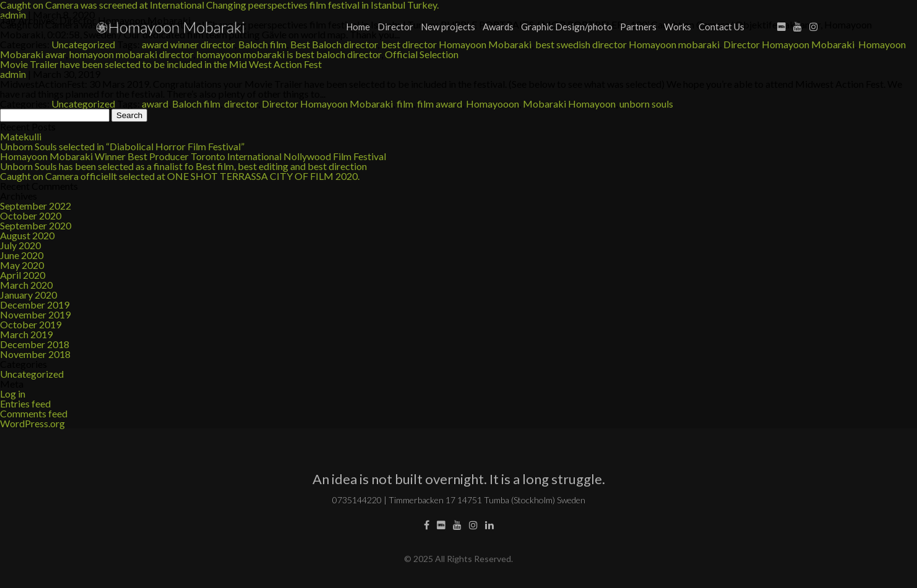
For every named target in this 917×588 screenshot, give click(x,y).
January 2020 (28, 295)
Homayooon (493, 104)
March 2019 (26, 334)
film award (440, 104)
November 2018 (35, 354)
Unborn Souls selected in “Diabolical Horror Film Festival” (122, 146)
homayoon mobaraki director (131, 54)
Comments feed (34, 413)
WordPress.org (32, 423)
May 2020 (22, 265)
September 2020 (36, 225)
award (155, 104)
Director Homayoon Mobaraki (327, 104)
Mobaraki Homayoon (569, 104)
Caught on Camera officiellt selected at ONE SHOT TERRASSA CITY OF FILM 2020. (180, 176)
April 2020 (23, 275)
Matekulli (21, 136)
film (405, 104)
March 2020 (26, 285)
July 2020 (20, 245)
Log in (13, 394)
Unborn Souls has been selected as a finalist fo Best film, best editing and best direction (183, 166)
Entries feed (25, 403)
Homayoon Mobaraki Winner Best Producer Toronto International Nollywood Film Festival (193, 156)
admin (13, 74)
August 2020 (27, 235)
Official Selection (422, 54)
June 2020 (22, 255)
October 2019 (31, 324)
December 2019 (35, 305)
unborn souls (646, 104)
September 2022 (36, 206)
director (241, 104)
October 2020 (31, 215)
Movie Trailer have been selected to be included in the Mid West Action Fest (161, 64)
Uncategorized (83, 104)
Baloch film (196, 104)
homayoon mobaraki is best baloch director (289, 54)
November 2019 (35, 314)
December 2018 (35, 344)
